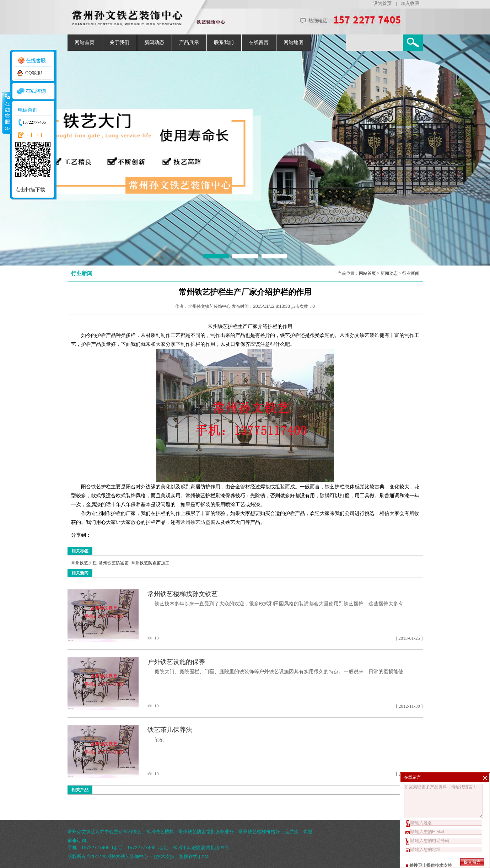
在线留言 (259, 42)
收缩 (6, 113)
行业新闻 (411, 273)
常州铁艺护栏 (84, 563)
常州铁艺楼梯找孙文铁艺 (183, 594)
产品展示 (189, 42)
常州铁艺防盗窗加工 (150, 563)
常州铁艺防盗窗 (198, 522)
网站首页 (85, 42)
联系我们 (224, 42)
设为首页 (382, 3)
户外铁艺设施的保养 (176, 662)
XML (206, 856)
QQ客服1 (34, 73)
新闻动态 (154, 42)
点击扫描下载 (30, 189)
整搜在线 (188, 856)
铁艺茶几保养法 (170, 730)
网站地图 (294, 42)
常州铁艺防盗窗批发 (199, 832)
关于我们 (119, 42)
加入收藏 (410, 3)
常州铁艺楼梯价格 (257, 832)
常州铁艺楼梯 (160, 832)
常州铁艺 (132, 832)
